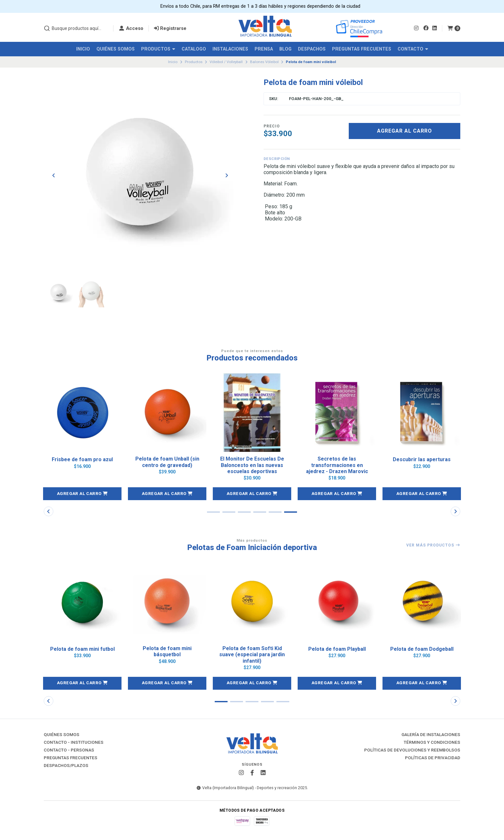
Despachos (312, 49)
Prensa (264, 49)
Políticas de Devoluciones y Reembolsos (412, 750)
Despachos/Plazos (66, 766)
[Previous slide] (54, 175)
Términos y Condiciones (432, 742)
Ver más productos (433, 545)
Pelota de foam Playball (337, 649)
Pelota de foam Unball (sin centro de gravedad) (167, 462)
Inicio (83, 49)
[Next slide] (227, 175)
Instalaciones (230, 49)
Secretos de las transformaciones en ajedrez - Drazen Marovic (337, 465)
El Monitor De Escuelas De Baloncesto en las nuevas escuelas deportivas (252, 465)
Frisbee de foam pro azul (82, 459)
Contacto (413, 49)
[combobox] (76, 28)
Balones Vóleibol (264, 62)
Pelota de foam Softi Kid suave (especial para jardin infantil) (252, 654)
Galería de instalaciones (431, 735)
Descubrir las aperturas (422, 459)
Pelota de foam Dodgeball (422, 649)
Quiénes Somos (116, 49)
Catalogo (194, 49)
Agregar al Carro (405, 131)
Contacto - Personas (69, 750)
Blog (285, 49)
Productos (158, 49)
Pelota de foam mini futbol (82, 649)
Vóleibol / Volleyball (226, 62)
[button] (82, 494)
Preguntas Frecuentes (362, 49)
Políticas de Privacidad (433, 758)
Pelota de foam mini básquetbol (167, 651)
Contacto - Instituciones (74, 742)
